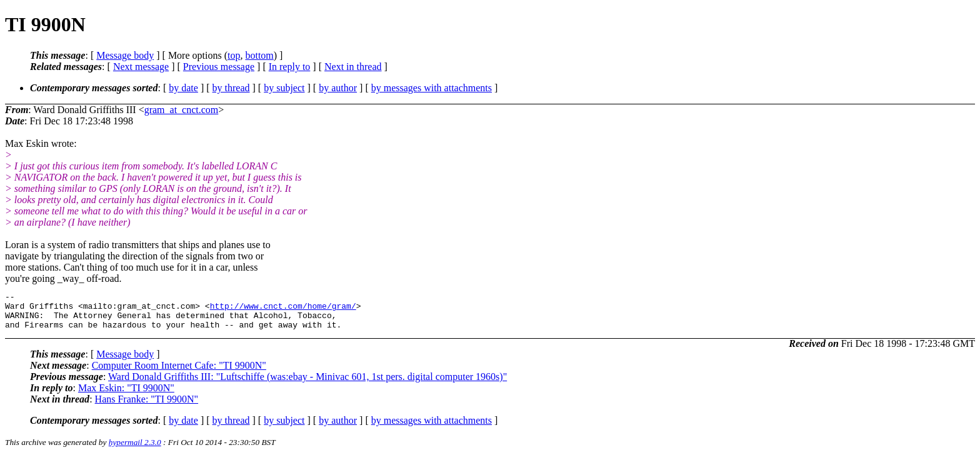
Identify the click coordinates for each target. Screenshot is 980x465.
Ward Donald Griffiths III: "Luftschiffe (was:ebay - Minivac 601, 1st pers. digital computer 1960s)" (307, 384)
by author (338, 88)
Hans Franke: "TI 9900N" (147, 407)
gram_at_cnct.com (182, 110)
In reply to (290, 67)
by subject (284, 88)
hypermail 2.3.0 (135, 450)
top (234, 55)
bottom (259, 55)
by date (183, 88)
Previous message (219, 67)
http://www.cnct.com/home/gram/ (283, 309)
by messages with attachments (432, 88)
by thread (231, 88)
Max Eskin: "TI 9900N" (126, 395)
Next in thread (353, 67)
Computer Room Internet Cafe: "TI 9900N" (179, 373)
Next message (141, 67)
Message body (125, 55)
